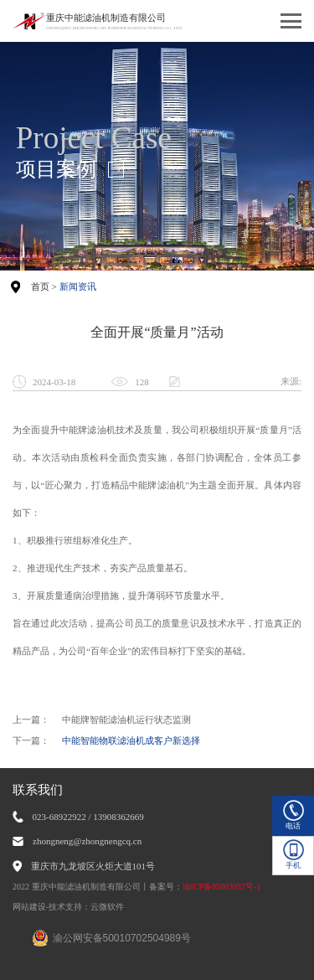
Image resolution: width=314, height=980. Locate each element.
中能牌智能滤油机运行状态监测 (126, 720)
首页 (40, 286)
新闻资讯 (78, 286)
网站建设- (31, 907)
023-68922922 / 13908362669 (88, 817)
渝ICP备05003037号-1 (222, 887)
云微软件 (107, 907)
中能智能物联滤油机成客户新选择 (131, 740)
